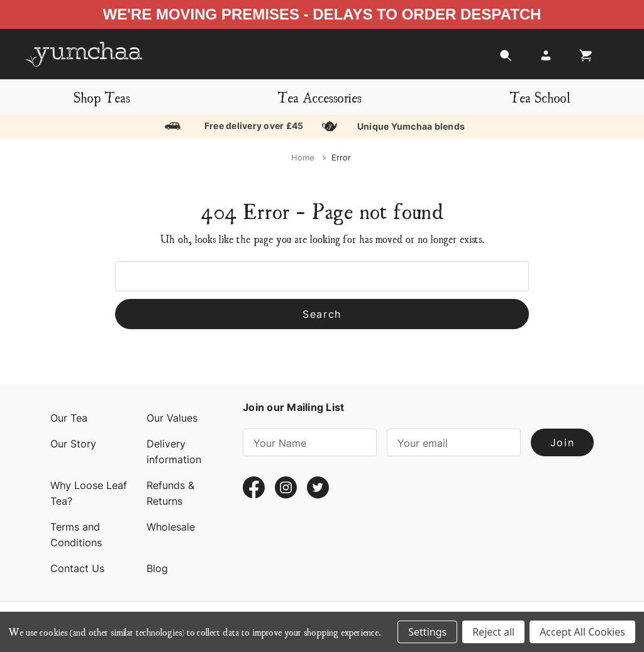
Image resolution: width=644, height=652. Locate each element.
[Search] (506, 59)
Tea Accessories (319, 97)
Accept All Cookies (582, 632)
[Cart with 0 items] (582, 59)
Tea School (540, 97)
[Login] (546, 59)
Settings (427, 632)
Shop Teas (102, 97)
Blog (157, 568)
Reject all (493, 632)
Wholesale (171, 527)
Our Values (172, 418)
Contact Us (77, 568)
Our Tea (69, 418)
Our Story (73, 444)
